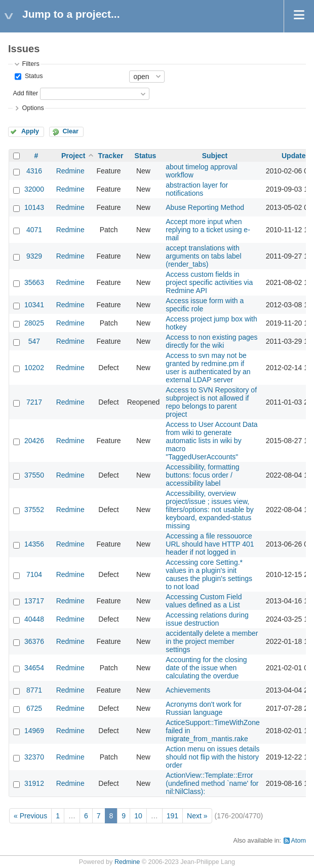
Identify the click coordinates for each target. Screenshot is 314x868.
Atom (299, 841)
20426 (34, 441)
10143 (34, 207)
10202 (34, 368)
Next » (197, 816)
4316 (34, 171)
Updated (296, 156)
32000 (34, 189)
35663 (34, 282)
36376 (34, 641)
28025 (34, 323)
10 (138, 816)
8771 (34, 690)
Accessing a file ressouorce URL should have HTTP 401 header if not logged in (210, 544)
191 (172, 816)
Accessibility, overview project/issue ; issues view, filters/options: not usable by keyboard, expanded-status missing (210, 510)
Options (33, 108)
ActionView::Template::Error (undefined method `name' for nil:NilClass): (212, 783)
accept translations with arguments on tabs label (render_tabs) (203, 256)
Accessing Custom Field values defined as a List (204, 601)
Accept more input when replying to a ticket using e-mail (208, 230)
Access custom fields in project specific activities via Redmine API (209, 282)
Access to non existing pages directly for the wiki (211, 341)
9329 (34, 256)
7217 (34, 402)
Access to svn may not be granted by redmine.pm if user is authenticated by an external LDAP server (208, 368)
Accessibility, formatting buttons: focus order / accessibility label (202, 475)
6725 (34, 708)
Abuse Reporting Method (205, 207)
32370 (34, 757)
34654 (34, 668)
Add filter (25, 93)
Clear (70, 131)
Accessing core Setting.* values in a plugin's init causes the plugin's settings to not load (209, 574)
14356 (34, 544)
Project (73, 156)
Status (33, 76)
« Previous (30, 816)
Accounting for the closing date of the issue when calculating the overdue (206, 668)
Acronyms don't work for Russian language (204, 708)
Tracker (111, 156)
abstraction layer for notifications (197, 189)
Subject (215, 156)
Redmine (70, 171)
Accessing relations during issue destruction (207, 619)
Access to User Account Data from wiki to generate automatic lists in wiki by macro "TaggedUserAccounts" (211, 441)
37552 (34, 510)
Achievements (188, 690)
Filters (30, 64)
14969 (34, 731)
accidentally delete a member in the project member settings (212, 641)
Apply (30, 131)
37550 (34, 475)
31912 (34, 783)
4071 (34, 230)
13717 (34, 601)
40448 (34, 619)
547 (34, 341)
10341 (34, 305)
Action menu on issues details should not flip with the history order (212, 757)
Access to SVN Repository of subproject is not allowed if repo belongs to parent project (211, 402)
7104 (34, 574)
